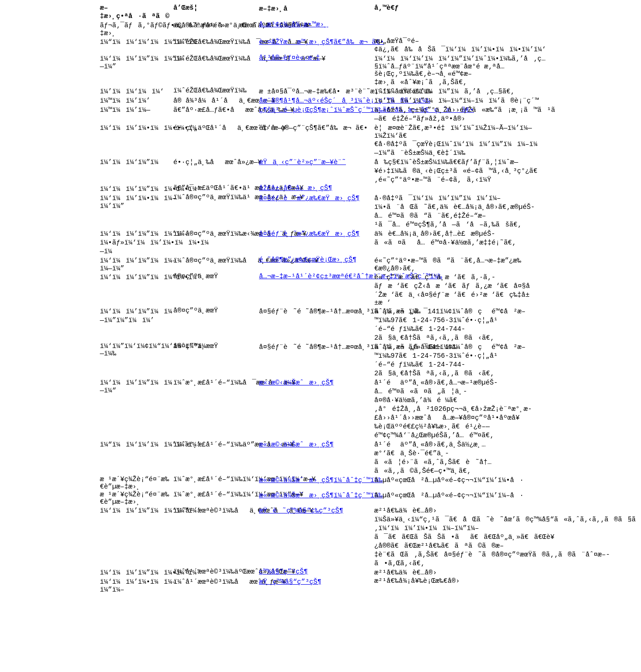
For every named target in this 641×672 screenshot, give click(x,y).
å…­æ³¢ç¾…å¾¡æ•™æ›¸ (294, 28)
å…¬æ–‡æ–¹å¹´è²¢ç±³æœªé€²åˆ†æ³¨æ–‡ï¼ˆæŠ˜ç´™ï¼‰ (351, 312)
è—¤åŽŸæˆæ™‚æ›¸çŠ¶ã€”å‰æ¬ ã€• (321, 48)
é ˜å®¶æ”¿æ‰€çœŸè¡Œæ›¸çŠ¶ (308, 293)
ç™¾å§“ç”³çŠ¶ (284, 644)
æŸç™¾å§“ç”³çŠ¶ (290, 654)
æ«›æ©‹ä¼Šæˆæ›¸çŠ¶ (296, 430)
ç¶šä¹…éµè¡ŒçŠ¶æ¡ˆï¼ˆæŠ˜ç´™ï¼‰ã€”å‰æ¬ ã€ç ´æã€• (367, 126)
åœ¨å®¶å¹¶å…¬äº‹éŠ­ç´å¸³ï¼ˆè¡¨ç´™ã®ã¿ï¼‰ (345, 116)
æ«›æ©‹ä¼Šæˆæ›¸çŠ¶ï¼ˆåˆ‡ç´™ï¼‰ (321, 538)
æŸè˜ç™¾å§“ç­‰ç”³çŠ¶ (301, 575)
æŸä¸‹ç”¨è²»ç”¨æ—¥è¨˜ (302, 184)
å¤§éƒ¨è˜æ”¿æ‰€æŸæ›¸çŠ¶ (309, 224)
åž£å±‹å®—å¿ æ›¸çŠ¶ (296, 214)
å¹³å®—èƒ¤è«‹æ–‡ (290, 67)
